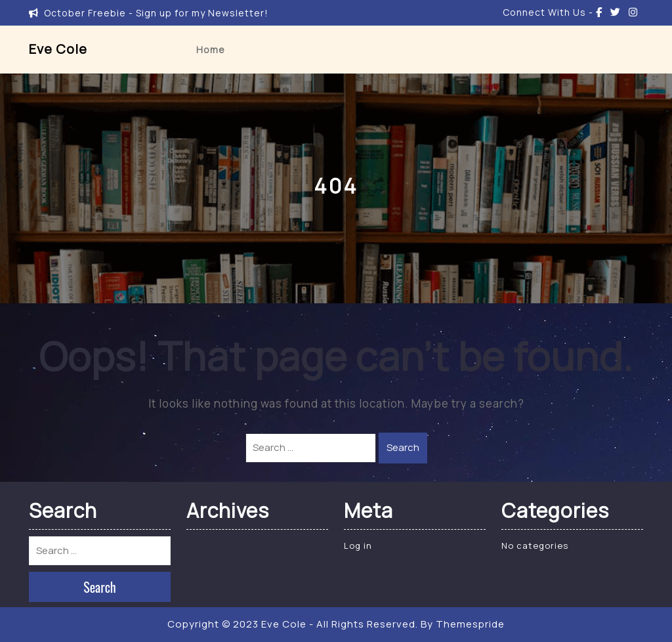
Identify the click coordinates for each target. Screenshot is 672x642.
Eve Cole (58, 49)
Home (211, 50)
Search (403, 447)
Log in (358, 546)
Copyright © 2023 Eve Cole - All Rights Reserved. (293, 624)
